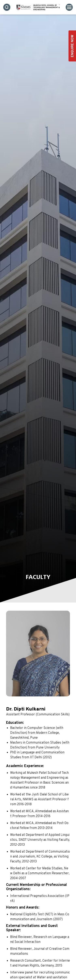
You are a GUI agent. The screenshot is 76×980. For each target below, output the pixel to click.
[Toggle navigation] (69, 7)
